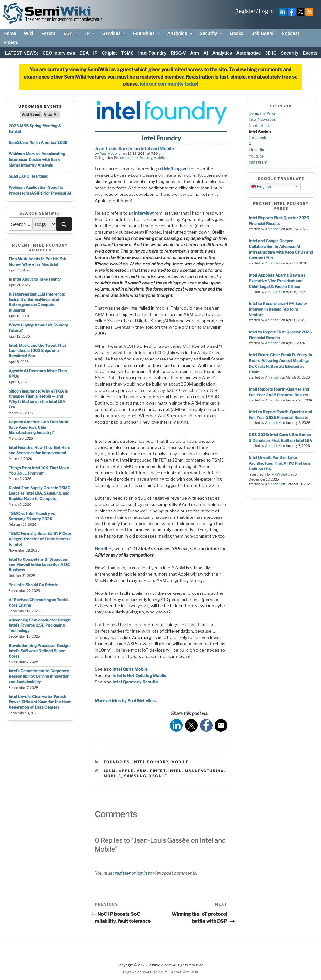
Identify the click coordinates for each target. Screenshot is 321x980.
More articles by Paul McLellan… (126, 701)
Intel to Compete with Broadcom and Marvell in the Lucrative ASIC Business (39, 565)
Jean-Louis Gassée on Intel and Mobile (134, 149)
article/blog (169, 169)
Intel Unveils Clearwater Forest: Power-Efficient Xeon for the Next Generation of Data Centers (40, 702)
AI (206, 53)
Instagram (258, 162)
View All (51, 115)
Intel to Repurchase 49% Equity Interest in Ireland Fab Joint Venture (278, 309)
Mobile (159, 158)
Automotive (249, 53)
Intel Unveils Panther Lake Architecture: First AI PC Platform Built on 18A (280, 463)
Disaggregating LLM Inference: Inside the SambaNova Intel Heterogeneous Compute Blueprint (37, 302)
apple (126, 771)
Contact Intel (261, 126)
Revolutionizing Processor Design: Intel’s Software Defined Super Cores (39, 651)
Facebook (258, 138)
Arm (195, 53)
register (123, 873)
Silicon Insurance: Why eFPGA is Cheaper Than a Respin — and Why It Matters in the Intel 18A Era (38, 399)
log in (142, 873)
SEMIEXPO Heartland (28, 176)
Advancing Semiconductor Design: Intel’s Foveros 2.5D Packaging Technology (40, 625)
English (261, 186)
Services (115, 33)
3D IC (271, 53)
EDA (71, 33)
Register (245, 11)
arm (142, 771)
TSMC (127, 53)
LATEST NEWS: (22, 53)
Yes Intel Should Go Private (33, 585)
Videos (11, 42)
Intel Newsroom (263, 119)
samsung (135, 776)
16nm (110, 771)
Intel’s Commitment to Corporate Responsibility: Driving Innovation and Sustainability (39, 676)
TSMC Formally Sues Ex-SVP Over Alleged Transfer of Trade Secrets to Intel (40, 539)
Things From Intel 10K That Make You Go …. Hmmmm (39, 470)
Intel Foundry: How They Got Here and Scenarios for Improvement (39, 450)
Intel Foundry (152, 53)
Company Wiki (262, 113)
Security (211, 33)
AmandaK (273, 229)
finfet (158, 771)
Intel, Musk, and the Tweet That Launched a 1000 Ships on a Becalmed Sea (37, 351)
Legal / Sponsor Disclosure (146, 972)
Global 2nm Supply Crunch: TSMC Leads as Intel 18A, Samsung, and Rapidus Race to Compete (39, 493)
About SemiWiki (184, 972)
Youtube (256, 156)
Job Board (263, 33)
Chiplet (109, 53)
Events (310, 53)
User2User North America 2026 (38, 143)
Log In (266, 11)
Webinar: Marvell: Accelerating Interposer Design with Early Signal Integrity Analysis (37, 159)
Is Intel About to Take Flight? (35, 279)
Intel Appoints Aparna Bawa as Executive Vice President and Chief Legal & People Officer (277, 281)
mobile (112, 776)
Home (10, 33)
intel (175, 771)
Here (100, 549)
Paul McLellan (111, 154)
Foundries (147, 33)
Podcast (290, 33)
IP (91, 33)
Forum (48, 33)
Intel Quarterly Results (135, 682)
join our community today (168, 84)
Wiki (29, 33)
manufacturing (204, 771)
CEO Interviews (59, 53)
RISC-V (178, 53)
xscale (158, 776)
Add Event (31, 115)
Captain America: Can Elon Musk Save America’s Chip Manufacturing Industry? (38, 427)
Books (237, 33)
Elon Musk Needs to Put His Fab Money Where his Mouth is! (37, 262)
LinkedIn (256, 150)
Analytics (180, 33)
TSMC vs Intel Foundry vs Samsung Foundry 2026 (32, 516)
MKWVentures (283, 474)
